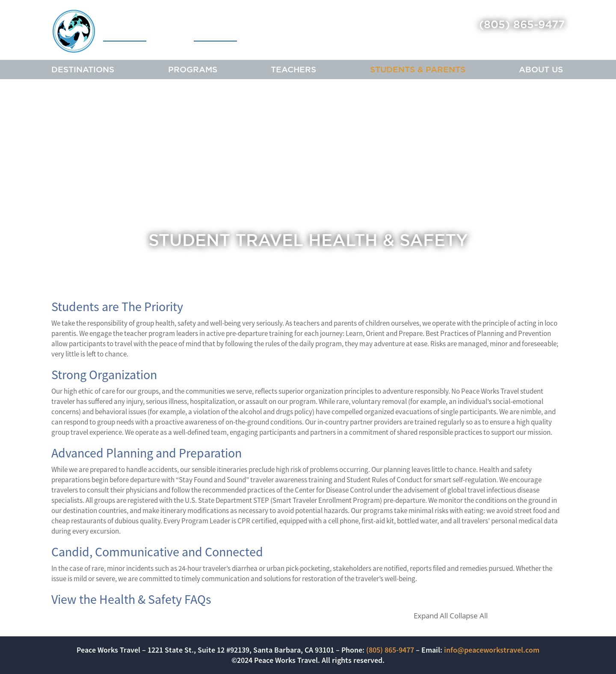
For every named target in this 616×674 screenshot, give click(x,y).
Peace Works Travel (145, 31)
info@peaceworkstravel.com (492, 650)
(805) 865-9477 (522, 24)
